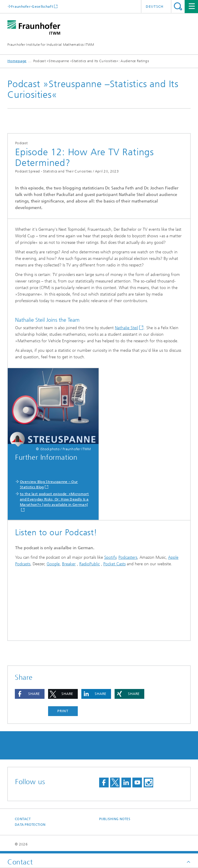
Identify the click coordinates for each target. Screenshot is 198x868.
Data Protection (30, 825)
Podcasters (128, 557)
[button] (30, 694)
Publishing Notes (115, 819)
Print (63, 711)
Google (53, 564)
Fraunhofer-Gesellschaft (32, 6)
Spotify (110, 557)
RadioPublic (90, 564)
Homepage (17, 61)
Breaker (69, 564)
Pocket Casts (114, 564)
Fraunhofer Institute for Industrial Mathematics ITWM (51, 45)
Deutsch (155, 7)
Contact (23, 819)
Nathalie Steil (126, 328)
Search (178, 6)
